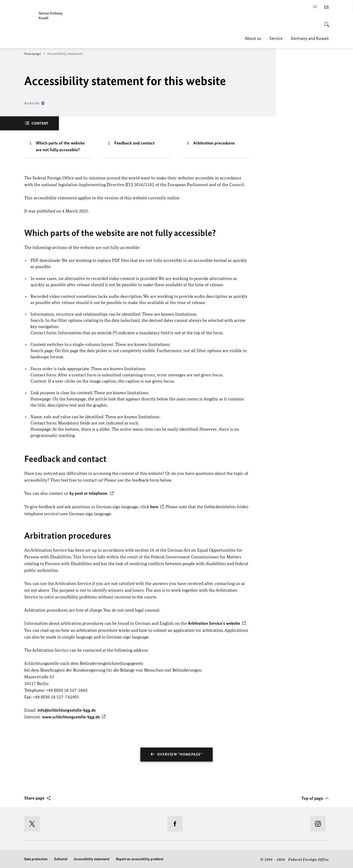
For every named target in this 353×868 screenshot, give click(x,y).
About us (253, 38)
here (154, 506)
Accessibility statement (92, 858)
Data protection (36, 858)
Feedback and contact (134, 143)
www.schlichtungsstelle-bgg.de (71, 716)
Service (276, 38)
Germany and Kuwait (310, 38)
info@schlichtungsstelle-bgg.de (67, 709)
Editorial (61, 858)
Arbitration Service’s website (214, 623)
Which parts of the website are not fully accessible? (60, 146)
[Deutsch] (315, 7)
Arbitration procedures (214, 143)
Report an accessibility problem (140, 858)
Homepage (35, 54)
